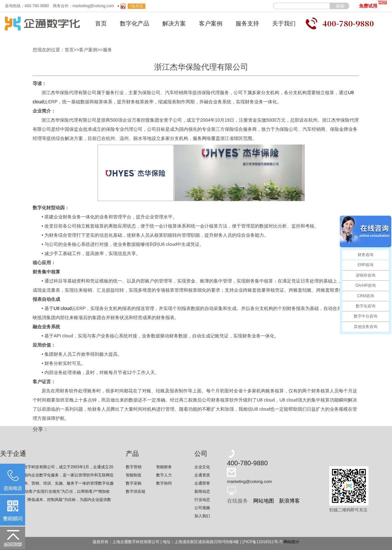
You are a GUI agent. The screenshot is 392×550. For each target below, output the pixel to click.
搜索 (340, 6)
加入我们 (202, 516)
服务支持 (247, 24)
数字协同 (164, 483)
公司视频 (202, 508)
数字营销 (134, 467)
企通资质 (202, 475)
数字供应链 (136, 491)
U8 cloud (63, 308)
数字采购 (134, 483)
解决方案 (174, 24)
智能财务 (164, 467)
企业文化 (202, 467)
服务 (107, 50)
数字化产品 (135, 24)
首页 (101, 24)
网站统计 (291, 542)
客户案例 (211, 24)
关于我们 (284, 24)
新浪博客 (289, 501)
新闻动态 (202, 491)
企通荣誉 (202, 483)
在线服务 (237, 501)
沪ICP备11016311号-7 (262, 542)
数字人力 (164, 475)
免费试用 (373, 4)
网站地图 (264, 501)
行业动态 (202, 500)
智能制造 (134, 475)
